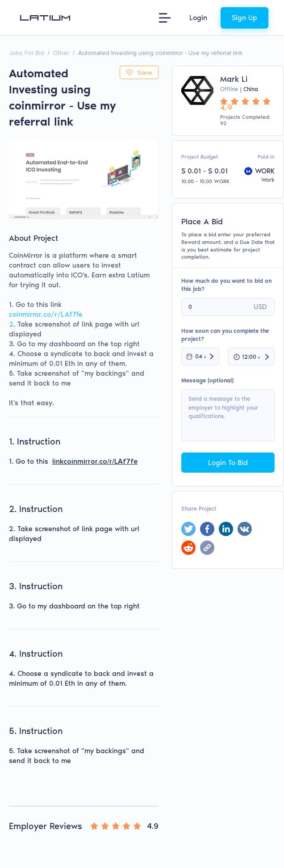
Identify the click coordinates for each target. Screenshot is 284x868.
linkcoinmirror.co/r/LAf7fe (95, 461)
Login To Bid (228, 463)
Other (61, 53)
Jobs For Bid (27, 53)
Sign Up (244, 18)
